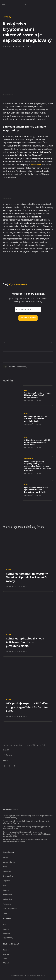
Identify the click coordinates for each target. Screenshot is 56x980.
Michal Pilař (29, 400)
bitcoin (12, 367)
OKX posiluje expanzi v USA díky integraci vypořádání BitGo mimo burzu (38, 442)
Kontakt (6, 750)
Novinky (7, 17)
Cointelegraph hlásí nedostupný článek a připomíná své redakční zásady (38, 395)
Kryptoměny (29, 459)
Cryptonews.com (18, 284)
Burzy (26, 390)
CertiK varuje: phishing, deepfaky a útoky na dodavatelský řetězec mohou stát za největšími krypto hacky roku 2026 (38, 466)
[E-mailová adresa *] (28, 310)
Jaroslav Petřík (23, 46)
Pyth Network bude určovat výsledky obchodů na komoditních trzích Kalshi (36, 490)
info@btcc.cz (7, 755)
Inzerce (6, 760)
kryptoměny (36, 165)
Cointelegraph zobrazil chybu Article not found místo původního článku (37, 419)
